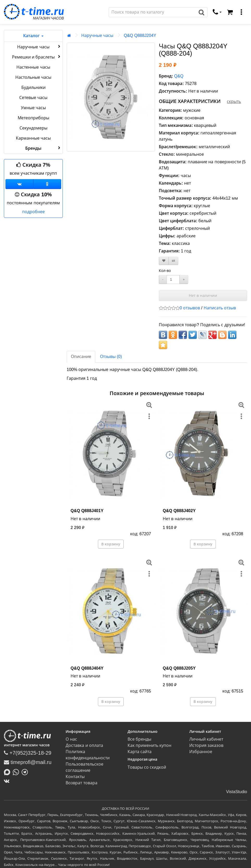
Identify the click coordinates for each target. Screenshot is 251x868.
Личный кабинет (206, 739)
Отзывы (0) (111, 357)
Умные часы (33, 108)
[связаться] (217, 12)
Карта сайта (140, 752)
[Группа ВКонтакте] (19, 184)
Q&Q (179, 76)
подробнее (33, 212)
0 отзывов (190, 308)
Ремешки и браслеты (37, 57)
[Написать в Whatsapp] (17, 772)
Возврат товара (81, 783)
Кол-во (165, 271)
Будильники (33, 87)
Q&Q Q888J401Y (87, 511)
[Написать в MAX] (8, 772)
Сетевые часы (33, 98)
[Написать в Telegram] (26, 772)
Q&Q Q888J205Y (179, 668)
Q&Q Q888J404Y (87, 668)
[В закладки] (164, 261)
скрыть (234, 102)
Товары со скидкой (147, 767)
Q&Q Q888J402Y (179, 511)
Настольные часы (33, 77)
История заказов (206, 745)
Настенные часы (33, 67)
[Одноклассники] (47, 184)
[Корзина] (230, 12)
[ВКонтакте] (8, 781)
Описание (81, 357)
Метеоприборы (33, 118)
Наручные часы (39, 47)
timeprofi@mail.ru (28, 762)
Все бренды (139, 739)
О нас (71, 739)
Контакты (75, 777)
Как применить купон (150, 745)
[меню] (241, 12)
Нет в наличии (203, 295)
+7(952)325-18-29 (28, 753)
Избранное (201, 752)
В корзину (111, 544)
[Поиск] (152, 12)
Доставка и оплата (84, 745)
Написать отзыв (220, 308)
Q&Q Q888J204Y (140, 35)
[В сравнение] (173, 261)
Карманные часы (33, 138)
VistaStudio (237, 792)
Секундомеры (33, 128)
